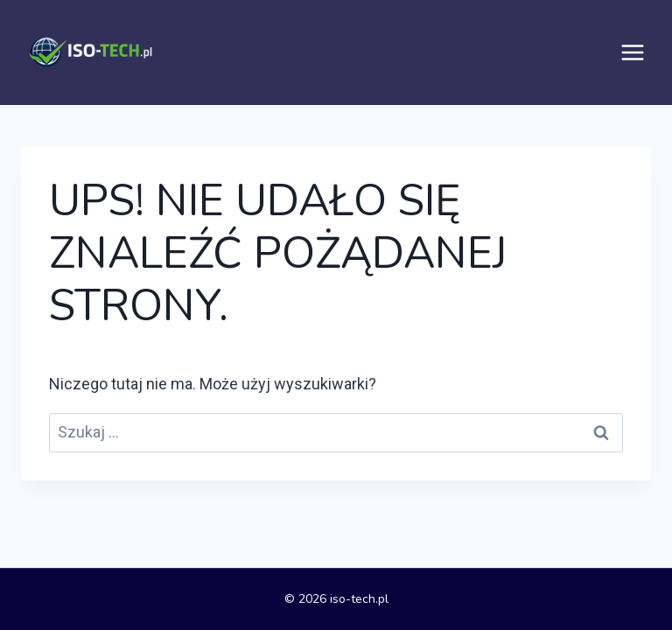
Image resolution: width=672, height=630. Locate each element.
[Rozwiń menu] (633, 52)
